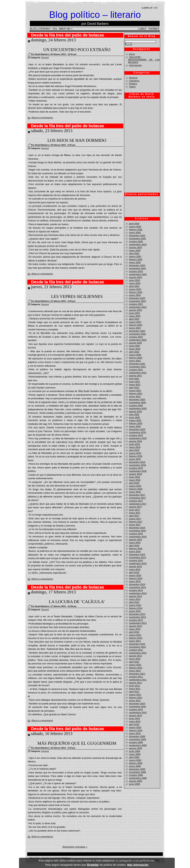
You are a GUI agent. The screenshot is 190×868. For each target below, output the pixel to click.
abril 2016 (134, 546)
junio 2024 (135, 280)
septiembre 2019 (138, 438)
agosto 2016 (136, 540)
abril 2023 (134, 319)
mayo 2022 (135, 349)
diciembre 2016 (137, 528)
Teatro (132, 87)
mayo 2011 (135, 689)
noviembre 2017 (138, 498)
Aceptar (93, 865)
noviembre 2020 (138, 403)
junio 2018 (135, 477)
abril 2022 (134, 352)
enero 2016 (135, 552)
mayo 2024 (135, 283)
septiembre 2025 (138, 245)
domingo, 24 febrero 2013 (53, 40)
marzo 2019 (135, 453)
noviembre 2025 (138, 239)
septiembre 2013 (138, 623)
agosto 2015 (136, 567)
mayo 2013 (135, 629)
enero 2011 (135, 701)
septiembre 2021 (138, 373)
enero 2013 (135, 641)
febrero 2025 (136, 260)
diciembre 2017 (137, 495)
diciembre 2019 (137, 429)
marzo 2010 (135, 728)
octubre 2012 (136, 650)
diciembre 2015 (137, 555)
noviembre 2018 (138, 465)
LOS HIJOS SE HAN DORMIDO (77, 140)
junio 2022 (135, 346)
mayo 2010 (135, 722)
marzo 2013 (135, 635)
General (45, 58)
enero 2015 (135, 581)
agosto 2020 (136, 412)
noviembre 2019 (138, 432)
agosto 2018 (136, 474)
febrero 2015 (136, 578)
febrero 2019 (136, 456)
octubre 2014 (136, 590)
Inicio (132, 54)
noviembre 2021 (138, 367)
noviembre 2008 (138, 772)
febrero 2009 (136, 763)
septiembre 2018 (138, 471)
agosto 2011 (136, 683)
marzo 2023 (135, 322)
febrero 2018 (136, 489)
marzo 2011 (135, 695)
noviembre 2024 (138, 268)
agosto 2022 (136, 343)
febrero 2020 (136, 423)
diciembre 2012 (137, 644)
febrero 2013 (136, 638)
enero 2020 (135, 426)
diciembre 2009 (137, 736)
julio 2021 (134, 379)
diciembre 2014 (137, 584)
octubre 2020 (136, 406)
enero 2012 (135, 671)
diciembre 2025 (137, 236)
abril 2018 (134, 483)
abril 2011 (134, 692)
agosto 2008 (136, 781)
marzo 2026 (135, 227)
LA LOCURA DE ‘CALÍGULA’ (77, 602)
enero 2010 (135, 733)
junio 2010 (135, 719)
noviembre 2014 (138, 587)
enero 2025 (135, 263)
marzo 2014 (135, 605)
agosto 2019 (136, 441)
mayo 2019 (135, 447)
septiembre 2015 (138, 564)
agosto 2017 (136, 507)
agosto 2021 (136, 376)
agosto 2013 (136, 626)
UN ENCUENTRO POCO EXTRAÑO (77, 50)
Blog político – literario (95, 15)
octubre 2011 (136, 677)
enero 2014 (135, 611)
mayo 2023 (135, 316)
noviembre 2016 (138, 531)
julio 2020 (134, 415)
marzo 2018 (135, 486)
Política (133, 84)
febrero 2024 (136, 292)
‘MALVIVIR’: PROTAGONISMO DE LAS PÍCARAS (144, 60)
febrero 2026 (136, 230)
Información (136, 65)
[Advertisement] (141, 206)
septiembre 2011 (138, 680)
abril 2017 (134, 516)
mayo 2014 (135, 599)
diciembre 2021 (137, 364)
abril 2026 (134, 224)
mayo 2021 (135, 385)
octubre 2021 (136, 370)
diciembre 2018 (137, 462)
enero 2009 (135, 766)
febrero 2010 (136, 731)
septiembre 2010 (138, 713)
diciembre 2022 (137, 331)
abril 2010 (134, 725)
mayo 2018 (135, 480)
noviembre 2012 (138, 647)
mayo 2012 (135, 659)
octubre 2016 (136, 534)
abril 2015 (134, 573)
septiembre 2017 (138, 504)
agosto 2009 (136, 748)
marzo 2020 (135, 420)
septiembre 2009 (138, 745)
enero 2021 (135, 397)
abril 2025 (134, 254)
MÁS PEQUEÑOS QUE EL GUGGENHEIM (77, 743)
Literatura (134, 81)
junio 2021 (135, 382)
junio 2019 (135, 444)
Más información (138, 865)
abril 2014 (134, 602)
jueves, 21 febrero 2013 (51, 287)
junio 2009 (135, 751)
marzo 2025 (135, 257)
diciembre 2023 (137, 298)
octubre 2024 (136, 271)
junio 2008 (135, 784)
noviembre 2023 (138, 301)
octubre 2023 (136, 304)
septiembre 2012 (138, 653)
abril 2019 (134, 450)
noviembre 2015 (138, 558)
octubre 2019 (136, 435)
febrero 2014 (136, 608)
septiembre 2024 (138, 274)
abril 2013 (134, 632)
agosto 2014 (136, 596)
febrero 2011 (136, 698)
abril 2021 (134, 388)
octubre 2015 (136, 561)
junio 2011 (135, 686)
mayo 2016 (135, 543)
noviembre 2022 (138, 334)
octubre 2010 (136, 710)
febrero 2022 (136, 358)
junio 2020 (135, 418)
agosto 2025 (136, 248)
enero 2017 (135, 525)
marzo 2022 (135, 355)
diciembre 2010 (137, 704)
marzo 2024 (135, 289)
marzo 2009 (135, 760)
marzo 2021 (135, 391)
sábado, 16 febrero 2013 (52, 734)
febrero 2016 (136, 549)
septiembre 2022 (138, 340)
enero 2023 (135, 328)
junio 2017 (135, 510)
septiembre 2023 (138, 307)
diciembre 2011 (137, 674)
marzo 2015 (135, 575)
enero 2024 (135, 295)
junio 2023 (135, 313)
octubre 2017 (136, 501)
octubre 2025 (136, 242)
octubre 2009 (136, 742)
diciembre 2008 (137, 769)
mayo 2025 (135, 251)
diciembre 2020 (137, 400)
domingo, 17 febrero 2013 (53, 592)
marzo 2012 (135, 665)
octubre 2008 (136, 775)
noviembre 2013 (138, 617)
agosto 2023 (136, 310)
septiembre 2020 (138, 409)
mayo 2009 (135, 754)
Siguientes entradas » (75, 847)
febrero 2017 (136, 522)
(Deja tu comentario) (42, 118)
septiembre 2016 (138, 537)
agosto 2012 (136, 656)
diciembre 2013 (137, 614)
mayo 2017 (135, 513)
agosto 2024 (136, 277)
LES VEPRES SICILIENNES (77, 297)
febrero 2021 (136, 394)
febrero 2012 (136, 668)
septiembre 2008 (138, 778)
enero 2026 (135, 233)
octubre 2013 (136, 620)
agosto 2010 (136, 716)
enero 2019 (135, 459)
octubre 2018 (136, 468)
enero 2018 (135, 492)
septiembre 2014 (138, 593)
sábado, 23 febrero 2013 (52, 131)
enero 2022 (135, 361)
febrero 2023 (136, 325)
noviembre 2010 (138, 707)
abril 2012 (134, 662)
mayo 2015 (135, 570)
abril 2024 (134, 286)
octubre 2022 (136, 337)
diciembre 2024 (137, 265)
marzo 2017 (135, 519)
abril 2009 (134, 757)
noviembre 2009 (138, 739)
